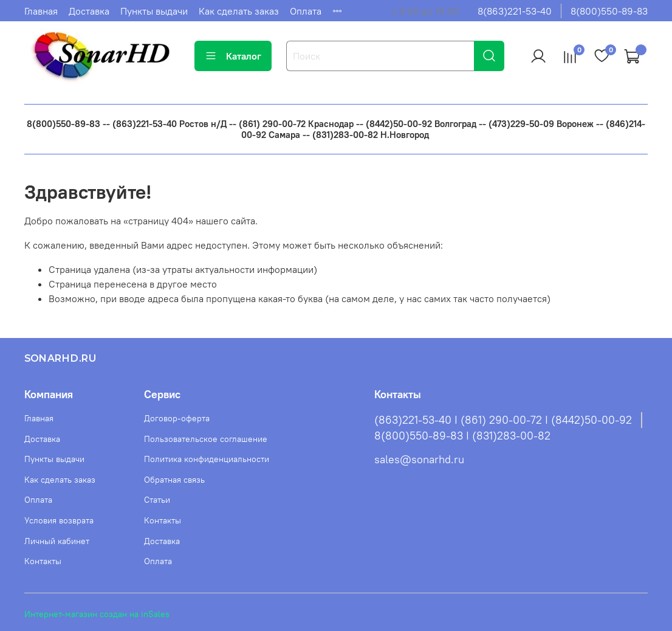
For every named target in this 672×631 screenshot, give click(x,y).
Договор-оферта (177, 418)
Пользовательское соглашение (206, 439)
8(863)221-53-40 (515, 11)
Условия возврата (59, 520)
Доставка (89, 11)
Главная (41, 11)
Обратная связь (174, 480)
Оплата (306, 11)
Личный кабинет (57, 541)
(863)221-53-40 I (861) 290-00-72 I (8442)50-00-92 (503, 420)
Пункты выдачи (154, 11)
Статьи (157, 500)
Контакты (43, 561)
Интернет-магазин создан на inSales (97, 614)
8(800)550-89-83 (609, 11)
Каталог (233, 56)
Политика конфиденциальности (207, 459)
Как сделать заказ (239, 11)
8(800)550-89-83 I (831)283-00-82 (462, 436)
